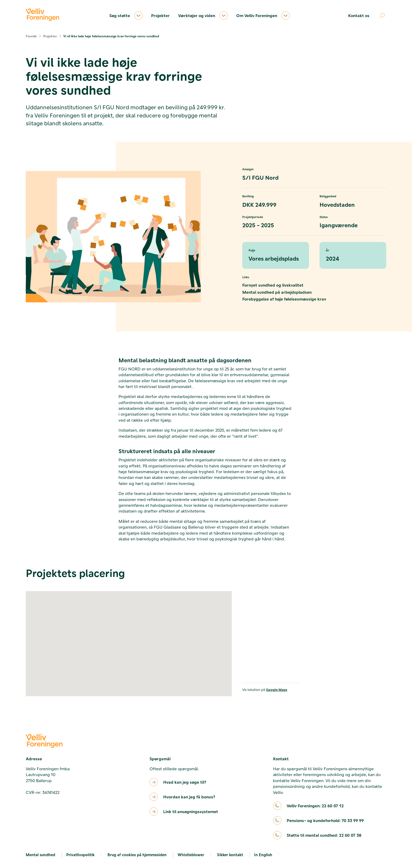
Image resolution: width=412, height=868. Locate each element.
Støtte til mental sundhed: (324, 835)
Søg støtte (126, 16)
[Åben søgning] (382, 16)
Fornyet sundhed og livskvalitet (273, 285)
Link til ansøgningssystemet (191, 811)
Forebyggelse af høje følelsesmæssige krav (284, 299)
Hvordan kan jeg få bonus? (189, 797)
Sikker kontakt (230, 855)
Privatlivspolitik (80, 855)
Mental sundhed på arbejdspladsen (277, 292)
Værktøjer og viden (203, 16)
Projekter (160, 15)
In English (263, 855)
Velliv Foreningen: (315, 806)
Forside (31, 36)
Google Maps (277, 689)
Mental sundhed (40, 855)
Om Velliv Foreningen (263, 16)
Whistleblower (191, 855)
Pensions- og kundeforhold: (325, 820)
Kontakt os (359, 15)
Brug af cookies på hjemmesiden (137, 855)
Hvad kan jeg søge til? (185, 782)
